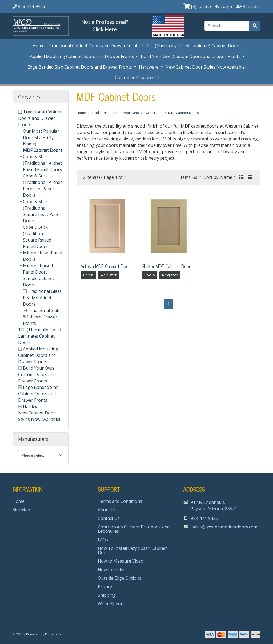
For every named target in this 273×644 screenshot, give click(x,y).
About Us (107, 510)
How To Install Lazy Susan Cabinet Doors (132, 550)
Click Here (105, 29)
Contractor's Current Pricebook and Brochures (134, 529)
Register (109, 275)
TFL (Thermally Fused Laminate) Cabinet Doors (193, 46)
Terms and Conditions (120, 501)
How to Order (111, 570)
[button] (241, 177)
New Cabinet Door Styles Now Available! (206, 67)
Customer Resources (136, 78)
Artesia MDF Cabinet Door (105, 266)
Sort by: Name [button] (219, 177)
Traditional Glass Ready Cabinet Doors (42, 298)
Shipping (107, 595)
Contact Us (109, 518)
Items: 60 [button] (189, 177)
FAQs (103, 540)
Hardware (149, 67)
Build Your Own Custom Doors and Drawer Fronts (191, 56)
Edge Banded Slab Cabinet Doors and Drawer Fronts (80, 67)
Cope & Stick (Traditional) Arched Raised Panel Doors (43, 163)
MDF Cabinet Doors (43, 150)
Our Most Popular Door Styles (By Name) (41, 137)
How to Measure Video (121, 561)
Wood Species (112, 604)
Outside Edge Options (120, 578)
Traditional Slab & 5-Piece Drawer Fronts (41, 317)
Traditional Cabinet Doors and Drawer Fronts (95, 46)
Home (39, 46)
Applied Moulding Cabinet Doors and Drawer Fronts (82, 56)
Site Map (21, 510)
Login (88, 275)
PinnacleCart (55, 634)
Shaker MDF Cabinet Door (166, 266)
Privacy (105, 587)
